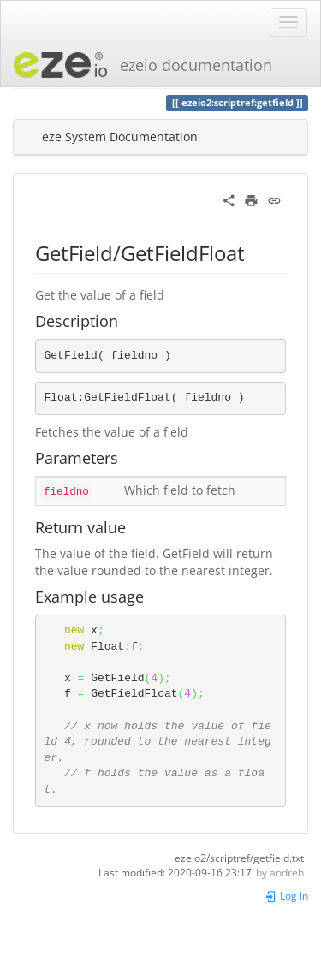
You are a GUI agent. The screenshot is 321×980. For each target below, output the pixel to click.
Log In (286, 895)
